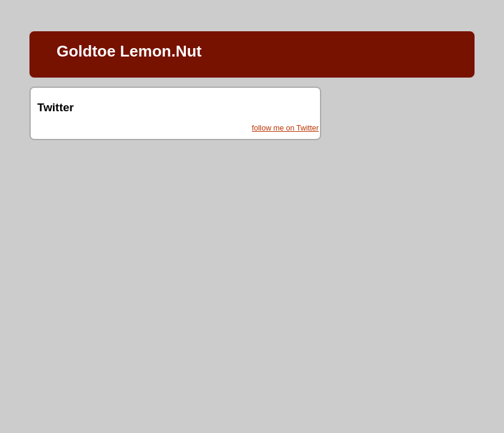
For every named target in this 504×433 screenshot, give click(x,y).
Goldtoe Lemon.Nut (129, 51)
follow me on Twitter (285, 128)
